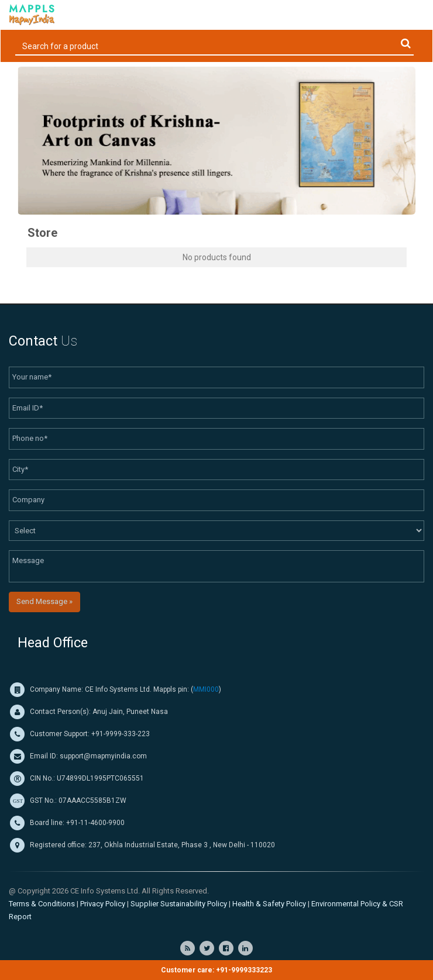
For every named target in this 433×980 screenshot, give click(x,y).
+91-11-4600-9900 (94, 823)
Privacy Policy (103, 904)
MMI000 (206, 689)
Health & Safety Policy (269, 904)
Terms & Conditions (42, 904)
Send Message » (44, 601)
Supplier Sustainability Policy (179, 904)
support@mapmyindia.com (103, 756)
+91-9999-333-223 (121, 734)
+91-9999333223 (244, 970)
